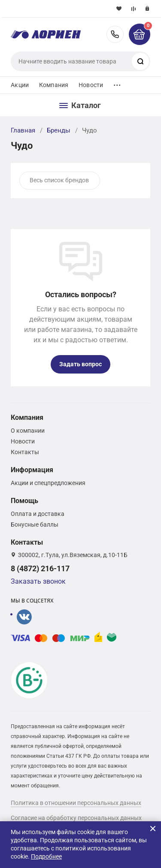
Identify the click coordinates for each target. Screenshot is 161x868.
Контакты (25, 452)
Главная (23, 130)
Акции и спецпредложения (48, 483)
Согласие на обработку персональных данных (76, 818)
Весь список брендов (59, 180)
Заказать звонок (38, 581)
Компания (54, 85)
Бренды (59, 130)
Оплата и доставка (38, 514)
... (117, 83)
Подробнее (46, 856)
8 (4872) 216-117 (115, 34)
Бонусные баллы (35, 524)
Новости (91, 85)
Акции (20, 85)
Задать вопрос (80, 364)
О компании (28, 431)
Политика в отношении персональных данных (76, 803)
